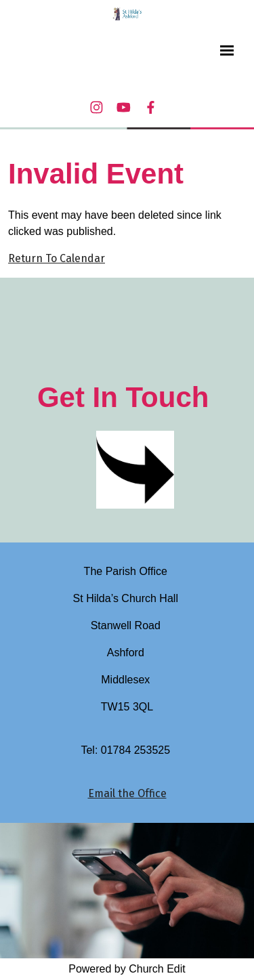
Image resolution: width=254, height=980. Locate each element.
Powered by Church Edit (127, 969)
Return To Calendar (57, 258)
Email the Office (127, 793)
